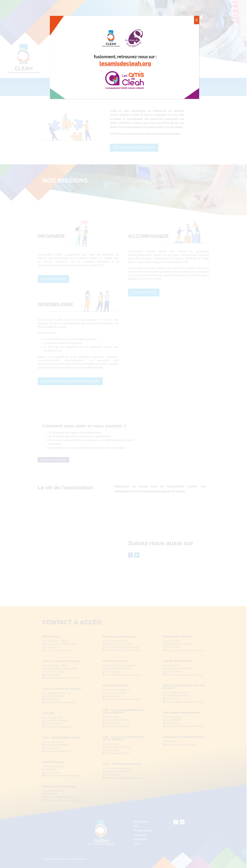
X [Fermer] (197, 20)
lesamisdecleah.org (125, 63)
